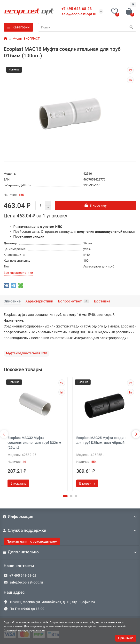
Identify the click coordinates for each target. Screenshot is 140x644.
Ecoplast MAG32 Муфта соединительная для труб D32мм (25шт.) (34, 443)
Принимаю (126, 638)
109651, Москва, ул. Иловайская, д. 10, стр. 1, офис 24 (52, 602)
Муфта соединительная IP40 (27, 353)
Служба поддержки (70, 530)
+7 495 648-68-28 (23, 575)
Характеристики (39, 301)
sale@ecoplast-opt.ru (79, 14)
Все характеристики (18, 273)
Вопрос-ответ (74, 301)
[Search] (87, 27)
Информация (70, 516)
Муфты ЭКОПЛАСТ (26, 39)
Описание (12, 301)
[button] (65, 496)
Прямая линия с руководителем (32, 541)
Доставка (102, 301)
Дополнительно (70, 552)
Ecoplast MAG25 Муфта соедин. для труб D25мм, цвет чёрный (101, 440)
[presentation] (4, 434)
